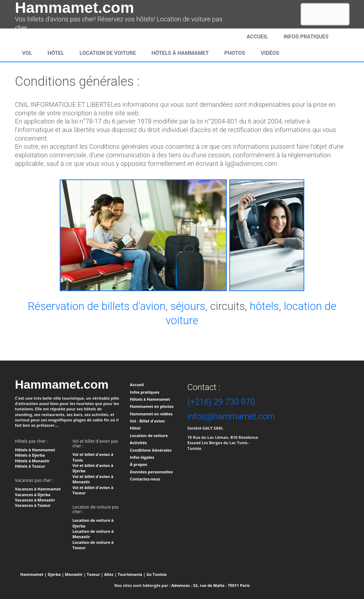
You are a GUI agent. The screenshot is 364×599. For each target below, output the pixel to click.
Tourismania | (132, 574)
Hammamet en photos (152, 406)
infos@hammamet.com (231, 416)
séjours (188, 306)
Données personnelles (151, 472)
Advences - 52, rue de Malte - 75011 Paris (210, 585)
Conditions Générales (151, 450)
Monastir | (76, 574)
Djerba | (56, 574)
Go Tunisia (157, 574)
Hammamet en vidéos (151, 414)
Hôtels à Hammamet (180, 53)
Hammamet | (33, 574)
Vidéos (270, 53)
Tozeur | (95, 574)
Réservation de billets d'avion (97, 306)
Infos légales (142, 457)
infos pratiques (306, 37)
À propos (138, 464)
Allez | (110, 574)
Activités (138, 443)
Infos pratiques (144, 392)
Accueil (257, 37)
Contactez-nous (145, 479)
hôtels (264, 306)
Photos (235, 53)
